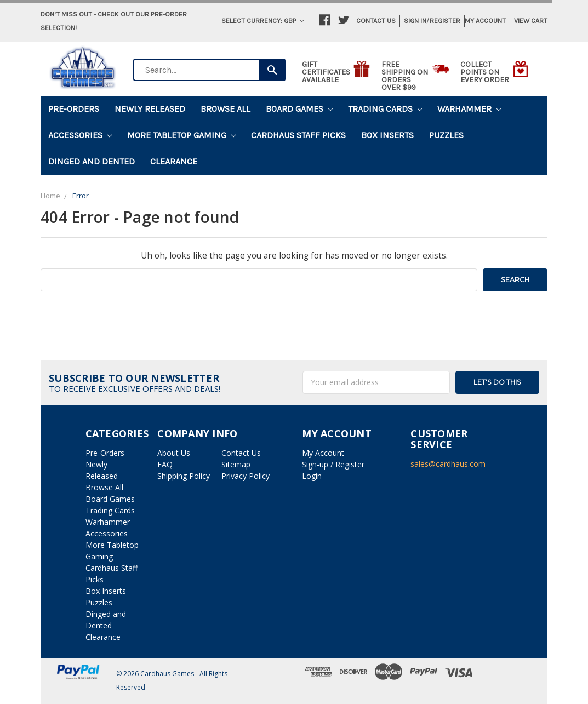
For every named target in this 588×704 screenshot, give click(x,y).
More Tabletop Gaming (181, 135)
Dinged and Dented (92, 161)
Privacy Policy (246, 476)
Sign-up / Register (333, 464)
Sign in (415, 21)
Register (445, 21)
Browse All (226, 109)
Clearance (174, 161)
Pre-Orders (74, 109)
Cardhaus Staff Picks (298, 135)
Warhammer (469, 109)
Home (50, 196)
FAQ (165, 464)
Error (81, 196)
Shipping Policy (184, 476)
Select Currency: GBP (263, 21)
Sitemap (236, 464)
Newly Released (150, 109)
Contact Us (376, 21)
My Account (485, 21)
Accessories (80, 135)
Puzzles (446, 135)
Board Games (299, 109)
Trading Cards (385, 109)
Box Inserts (387, 135)
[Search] (272, 70)
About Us (174, 453)
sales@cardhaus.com (448, 464)
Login (312, 476)
